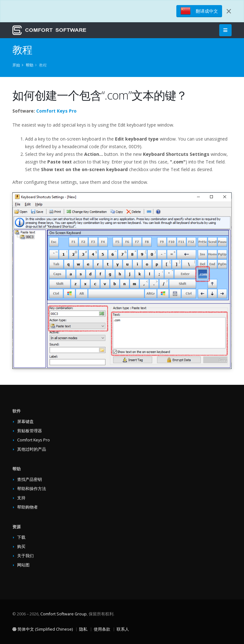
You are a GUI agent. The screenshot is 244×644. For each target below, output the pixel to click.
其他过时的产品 (32, 449)
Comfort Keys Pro (56, 111)
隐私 (83, 629)
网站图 (23, 565)
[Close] (229, 11)
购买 (21, 547)
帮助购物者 (27, 507)
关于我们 (25, 556)
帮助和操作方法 (32, 489)
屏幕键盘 (25, 422)
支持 (21, 498)
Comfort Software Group (64, 614)
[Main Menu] (225, 30)
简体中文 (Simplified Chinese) (43, 629)
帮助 (30, 65)
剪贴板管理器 (30, 431)
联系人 (123, 629)
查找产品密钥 (30, 479)
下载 (21, 537)
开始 (16, 65)
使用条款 (102, 629)
